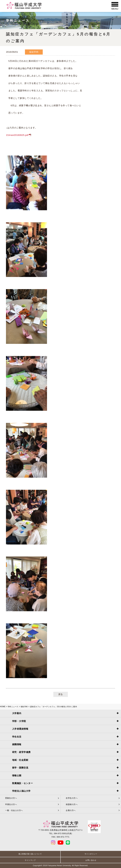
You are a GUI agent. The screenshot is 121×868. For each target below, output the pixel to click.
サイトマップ (30, 860)
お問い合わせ (91, 860)
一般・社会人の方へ (14, 810)
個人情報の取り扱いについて (30, 854)
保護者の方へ (72, 804)
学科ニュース (13, 707)
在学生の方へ (72, 798)
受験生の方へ (11, 798)
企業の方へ (71, 810)
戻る (61, 694)
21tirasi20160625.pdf (17, 135)
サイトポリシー (91, 854)
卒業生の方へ (11, 804)
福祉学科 (24, 707)
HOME (3, 707)
